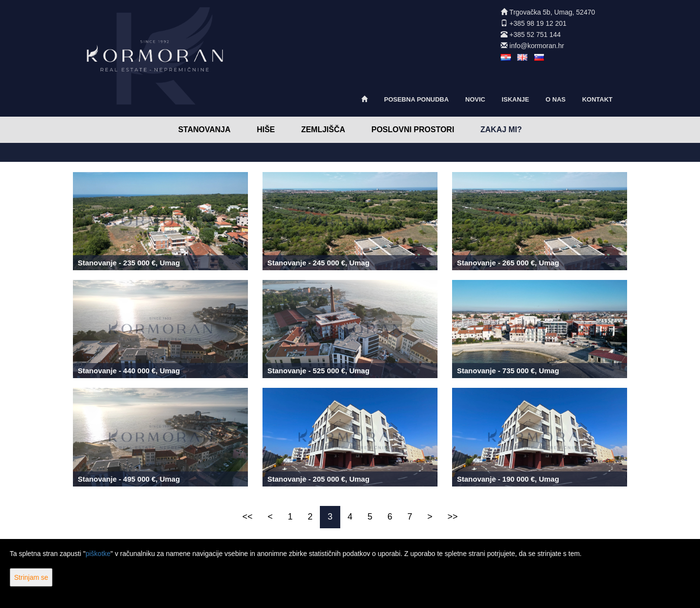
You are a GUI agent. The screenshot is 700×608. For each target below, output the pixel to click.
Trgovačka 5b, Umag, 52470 (552, 12)
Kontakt (597, 99)
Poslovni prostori (413, 130)
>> (453, 517)
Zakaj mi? (501, 130)
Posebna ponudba (416, 99)
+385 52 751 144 (535, 35)
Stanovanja (204, 130)
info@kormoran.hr (537, 46)
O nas (555, 99)
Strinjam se (31, 577)
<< (247, 517)
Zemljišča (323, 130)
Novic (475, 99)
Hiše (266, 130)
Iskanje (515, 99)
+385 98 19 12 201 (538, 23)
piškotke (98, 554)
